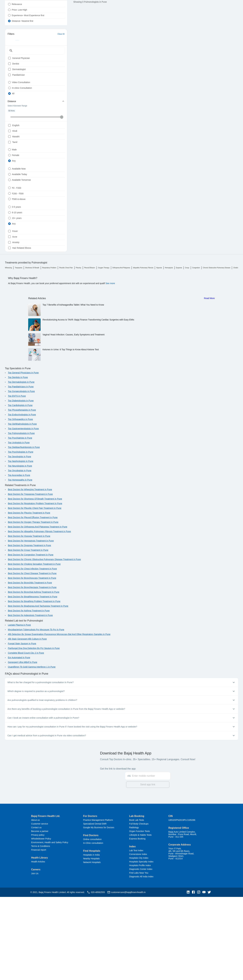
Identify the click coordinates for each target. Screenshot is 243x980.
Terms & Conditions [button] (41, 929)
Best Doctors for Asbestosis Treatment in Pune (30, 699)
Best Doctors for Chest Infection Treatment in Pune (32, 653)
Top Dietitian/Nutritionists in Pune (24, 531)
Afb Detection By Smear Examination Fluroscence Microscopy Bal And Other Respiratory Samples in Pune (59, 718)
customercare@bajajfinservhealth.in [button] (126, 975)
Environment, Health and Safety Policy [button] (50, 925)
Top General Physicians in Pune (23, 457)
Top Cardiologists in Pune (20, 489)
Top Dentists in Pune (18, 461)
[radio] (9, 12)
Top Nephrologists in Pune (21, 545)
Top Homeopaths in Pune (20, 564)
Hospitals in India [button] (91, 938)
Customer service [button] (40, 907)
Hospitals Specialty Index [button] (141, 945)
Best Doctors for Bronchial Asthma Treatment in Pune (34, 676)
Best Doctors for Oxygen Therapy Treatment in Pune (33, 606)
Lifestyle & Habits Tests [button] (140, 918)
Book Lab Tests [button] (137, 903)
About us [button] (35, 903)
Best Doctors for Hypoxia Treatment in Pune (29, 620)
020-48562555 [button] (96, 975)
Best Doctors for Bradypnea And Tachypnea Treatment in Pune (38, 690)
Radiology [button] (134, 911)
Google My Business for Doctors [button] (99, 911)
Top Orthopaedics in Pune (20, 503)
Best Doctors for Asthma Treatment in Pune (29, 695)
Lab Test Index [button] (136, 934)
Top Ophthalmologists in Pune (22, 508)
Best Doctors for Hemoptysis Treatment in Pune (31, 625)
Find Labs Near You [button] (139, 956)
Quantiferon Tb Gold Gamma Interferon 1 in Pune (32, 751)
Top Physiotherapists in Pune (22, 494)
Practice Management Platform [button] (98, 903)
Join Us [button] (35, 957)
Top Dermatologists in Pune (21, 466)
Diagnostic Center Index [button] (141, 952)
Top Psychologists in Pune (21, 536)
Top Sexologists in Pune (19, 541)
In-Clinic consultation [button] (93, 926)
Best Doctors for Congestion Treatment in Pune (31, 639)
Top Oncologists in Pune (20, 555)
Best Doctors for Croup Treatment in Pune (28, 634)
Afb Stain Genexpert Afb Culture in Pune (27, 723)
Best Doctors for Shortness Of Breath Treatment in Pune (35, 583)
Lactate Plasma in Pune (19, 709)
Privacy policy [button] (38, 918)
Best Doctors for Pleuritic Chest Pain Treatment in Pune (35, 592)
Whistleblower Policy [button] (41, 922)
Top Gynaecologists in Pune (21, 475)
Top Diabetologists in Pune (21, 485)
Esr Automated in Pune (19, 742)
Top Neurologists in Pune (20, 550)
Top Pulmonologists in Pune (21, 517)
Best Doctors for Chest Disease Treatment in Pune (32, 657)
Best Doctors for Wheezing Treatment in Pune (30, 573)
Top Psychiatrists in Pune (20, 522)
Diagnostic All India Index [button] (141, 960)
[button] (189, 975)
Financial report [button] (39, 933)
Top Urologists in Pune (19, 527)
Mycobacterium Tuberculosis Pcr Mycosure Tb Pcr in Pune (36, 714)
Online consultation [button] (92, 922)
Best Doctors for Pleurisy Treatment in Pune (29, 597)
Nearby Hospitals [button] (91, 942)
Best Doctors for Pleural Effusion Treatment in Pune (33, 601)
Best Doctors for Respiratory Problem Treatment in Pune (35, 587)
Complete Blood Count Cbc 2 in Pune (26, 737)
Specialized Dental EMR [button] (95, 907)
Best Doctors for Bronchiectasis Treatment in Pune (32, 671)
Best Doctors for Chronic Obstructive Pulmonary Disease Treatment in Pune (44, 643)
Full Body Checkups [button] (139, 907)
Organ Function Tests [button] (140, 914)
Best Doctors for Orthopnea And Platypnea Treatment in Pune (38, 611)
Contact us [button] (36, 911)
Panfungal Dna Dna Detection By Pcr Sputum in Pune (34, 732)
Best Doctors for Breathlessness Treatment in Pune (33, 681)
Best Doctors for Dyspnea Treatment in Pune (29, 629)
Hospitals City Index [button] (139, 941)
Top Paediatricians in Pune (21, 471)
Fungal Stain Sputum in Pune (22, 728)
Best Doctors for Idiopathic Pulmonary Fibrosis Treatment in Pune (39, 615)
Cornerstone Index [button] (138, 937)
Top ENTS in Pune (17, 480)
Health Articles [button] (38, 945)
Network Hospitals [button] (92, 945)
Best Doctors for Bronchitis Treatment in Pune (30, 667)
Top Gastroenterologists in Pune (23, 513)
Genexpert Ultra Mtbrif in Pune (23, 746)
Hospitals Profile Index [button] (140, 948)
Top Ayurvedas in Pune (19, 559)
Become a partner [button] (40, 914)
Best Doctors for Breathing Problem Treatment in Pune (34, 685)
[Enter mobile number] (151, 857)
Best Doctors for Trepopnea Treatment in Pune (30, 578)
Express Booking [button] (137, 922)
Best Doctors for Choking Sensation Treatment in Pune (34, 648)
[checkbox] (9, 74)
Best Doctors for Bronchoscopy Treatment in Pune (32, 662)
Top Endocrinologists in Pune (22, 499)
